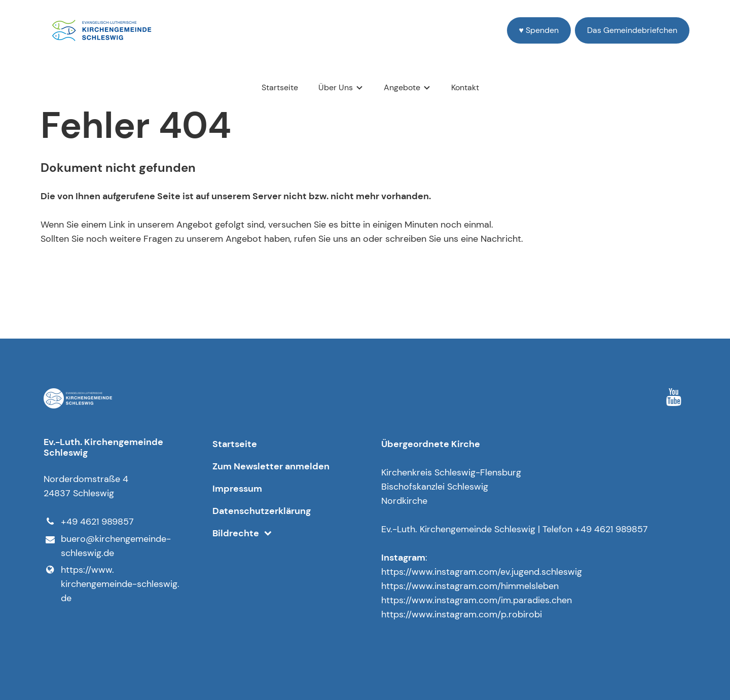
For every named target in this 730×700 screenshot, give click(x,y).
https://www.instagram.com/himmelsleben (470, 586)
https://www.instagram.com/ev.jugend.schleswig (482, 572)
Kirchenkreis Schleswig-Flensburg (451, 472)
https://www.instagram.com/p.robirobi (462, 614)
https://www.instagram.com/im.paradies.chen (477, 600)
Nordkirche (404, 501)
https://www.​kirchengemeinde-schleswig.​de (111, 584)
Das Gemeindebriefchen (632, 30)
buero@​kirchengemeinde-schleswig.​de (107, 546)
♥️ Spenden (539, 30)
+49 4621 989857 (88, 522)
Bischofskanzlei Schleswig (435, 487)
